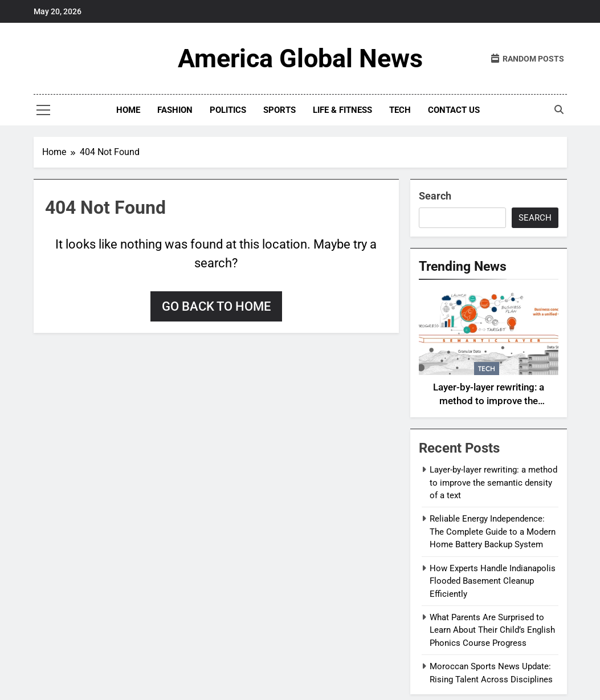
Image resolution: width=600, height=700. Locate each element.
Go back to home (216, 306)
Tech (400, 110)
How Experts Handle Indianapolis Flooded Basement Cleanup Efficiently (493, 581)
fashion (175, 110)
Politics (228, 110)
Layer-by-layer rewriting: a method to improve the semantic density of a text (488, 402)
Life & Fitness (342, 110)
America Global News (300, 58)
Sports (279, 110)
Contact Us (454, 110)
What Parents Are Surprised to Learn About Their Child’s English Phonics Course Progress (492, 630)
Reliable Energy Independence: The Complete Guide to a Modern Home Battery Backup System (493, 532)
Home (128, 110)
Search (435, 196)
